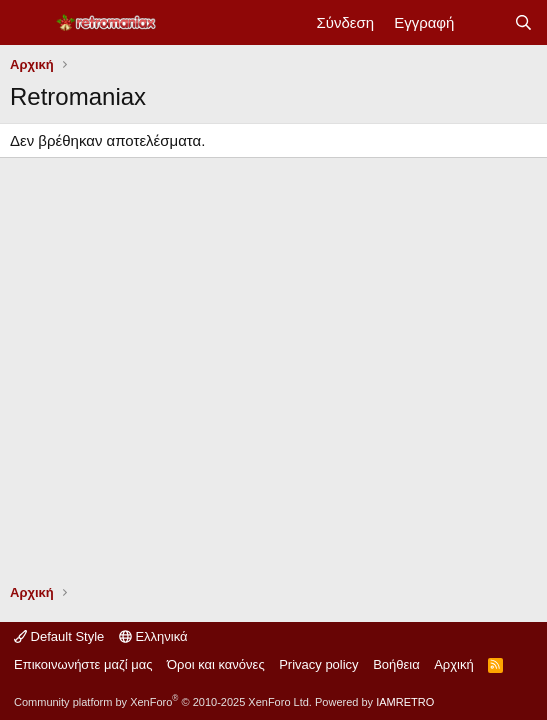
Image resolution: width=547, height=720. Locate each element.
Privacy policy (318, 664)
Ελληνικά (153, 636)
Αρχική (454, 664)
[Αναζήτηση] (523, 22)
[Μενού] (27, 23)
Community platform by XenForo (163, 702)
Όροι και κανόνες (216, 664)
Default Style (59, 636)
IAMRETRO (405, 702)
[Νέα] (483, 22)
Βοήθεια (396, 664)
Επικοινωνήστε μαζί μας (83, 664)
